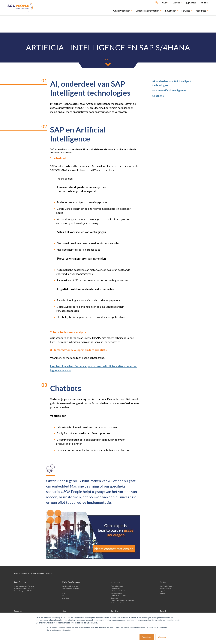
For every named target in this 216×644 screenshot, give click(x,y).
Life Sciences (115, 588)
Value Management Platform (24, 586)
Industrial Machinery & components (123, 600)
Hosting (162, 593)
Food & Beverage (117, 586)
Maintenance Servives (119, 603)
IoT (63, 596)
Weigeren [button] (162, 637)
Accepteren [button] (147, 637)
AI (63, 591)
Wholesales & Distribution (120, 591)
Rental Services (116, 593)
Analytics (66, 598)
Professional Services (118, 596)
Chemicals (115, 598)
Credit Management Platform (24, 591)
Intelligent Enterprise (70, 586)
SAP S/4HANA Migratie (70, 588)
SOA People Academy (167, 586)
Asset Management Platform (24, 588)
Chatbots (158, 96)
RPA (64, 593)
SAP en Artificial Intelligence (169, 90)
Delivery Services (166, 588)
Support (162, 591)
